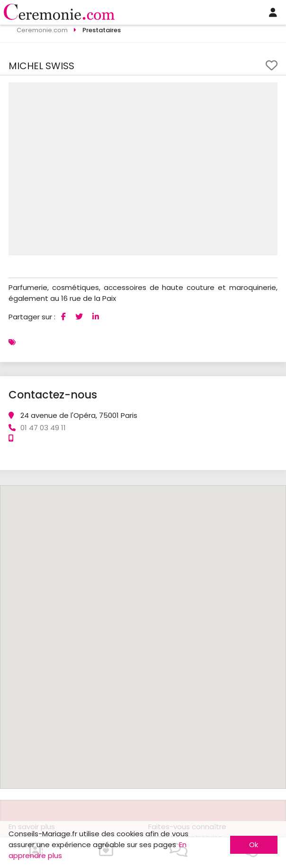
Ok (254, 845)
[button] (269, 91)
